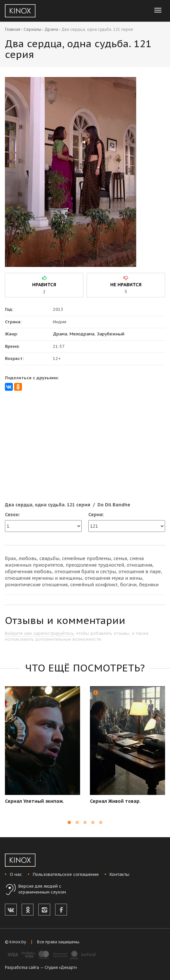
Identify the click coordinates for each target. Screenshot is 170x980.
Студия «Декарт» (61, 967)
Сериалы (32, 29)
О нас (16, 874)
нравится (44, 285)
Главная (13, 29)
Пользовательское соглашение (66, 874)
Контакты (119, 874)
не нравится (126, 285)
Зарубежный (111, 334)
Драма (51, 29)
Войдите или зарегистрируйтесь (39, 633)
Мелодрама (82, 334)
